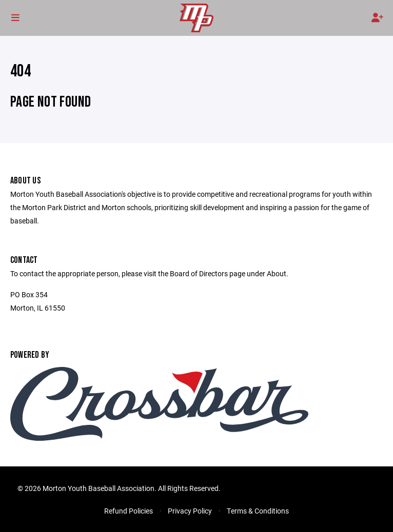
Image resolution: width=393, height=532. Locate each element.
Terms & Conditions (258, 511)
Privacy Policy (190, 511)
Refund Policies (129, 511)
